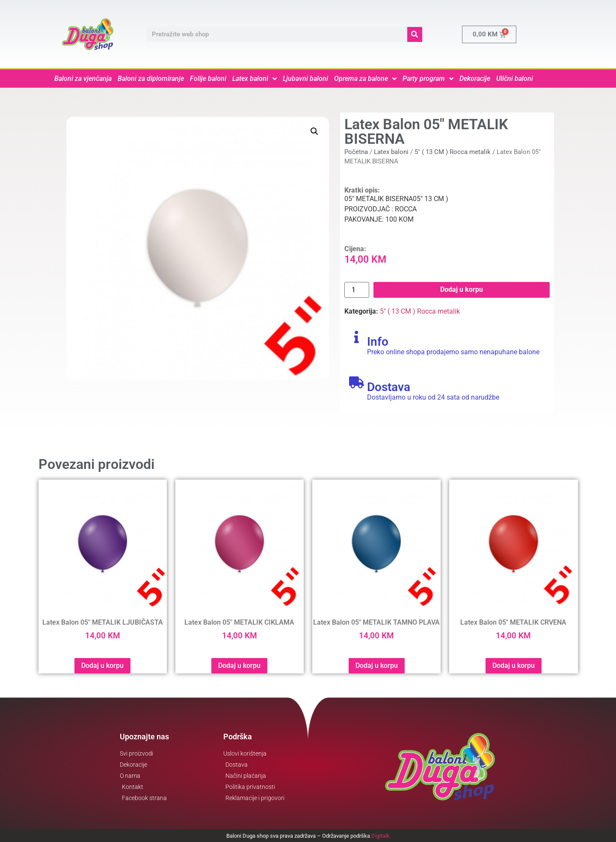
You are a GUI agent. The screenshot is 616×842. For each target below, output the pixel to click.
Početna (356, 152)
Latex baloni (255, 79)
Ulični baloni (515, 79)
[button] (314, 131)
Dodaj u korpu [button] (102, 666)
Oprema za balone (365, 79)
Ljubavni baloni (305, 79)
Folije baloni (208, 79)
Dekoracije (475, 79)
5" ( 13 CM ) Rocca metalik (453, 152)
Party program (428, 79)
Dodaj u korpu (462, 289)
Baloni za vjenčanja (83, 79)
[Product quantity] (357, 290)
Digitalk (381, 836)
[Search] (415, 34)
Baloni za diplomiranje (151, 79)
